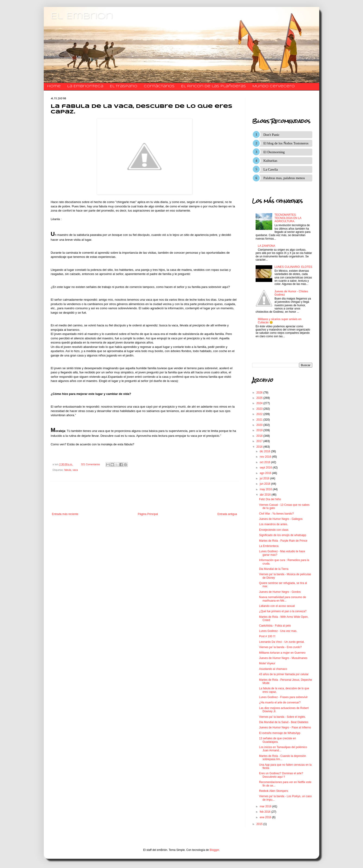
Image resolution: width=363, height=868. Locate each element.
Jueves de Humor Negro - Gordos (280, 592)
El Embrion (82, 16)
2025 (260, 398)
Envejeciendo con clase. (274, 530)
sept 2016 (266, 468)
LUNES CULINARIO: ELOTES (293, 267)
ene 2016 (266, 817)
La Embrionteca (85, 86)
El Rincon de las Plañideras (213, 86)
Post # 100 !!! (267, 636)
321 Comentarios (91, 464)
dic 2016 (265, 451)
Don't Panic (272, 135)
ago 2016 (266, 473)
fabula (68, 470)
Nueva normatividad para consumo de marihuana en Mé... (283, 599)
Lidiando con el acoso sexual (277, 606)
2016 (260, 447)
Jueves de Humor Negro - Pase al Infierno (285, 727)
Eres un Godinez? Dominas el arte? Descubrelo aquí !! (281, 775)
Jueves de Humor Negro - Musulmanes (283, 658)
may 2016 (266, 489)
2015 (260, 824)
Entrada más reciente (65, 514)
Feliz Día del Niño (270, 499)
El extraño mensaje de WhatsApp (280, 733)
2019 (260, 430)
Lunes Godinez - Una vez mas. (278, 631)
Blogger (214, 850)
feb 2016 (266, 812)
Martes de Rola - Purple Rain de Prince (283, 541)
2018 (260, 436)
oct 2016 (265, 462)
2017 (260, 441)
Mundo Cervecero (274, 86)
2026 (260, 393)
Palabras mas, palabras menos (284, 178)
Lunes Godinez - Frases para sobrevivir (283, 697)
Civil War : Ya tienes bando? (276, 514)
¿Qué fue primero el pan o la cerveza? (283, 611)
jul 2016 (265, 478)
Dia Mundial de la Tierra (274, 569)
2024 (260, 403)
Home (54, 86)
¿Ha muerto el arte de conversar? (280, 703)
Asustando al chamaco (273, 669)
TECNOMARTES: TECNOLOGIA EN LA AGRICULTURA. (288, 218)
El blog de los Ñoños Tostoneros (286, 143)
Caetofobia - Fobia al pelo (275, 626)
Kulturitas (270, 161)
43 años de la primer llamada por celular (284, 674)
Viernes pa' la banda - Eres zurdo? (280, 647)
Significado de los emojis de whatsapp (283, 535)
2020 (260, 425)
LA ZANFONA (267, 246)
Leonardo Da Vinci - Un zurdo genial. (282, 642)
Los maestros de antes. (274, 524)
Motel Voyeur (267, 663)
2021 (260, 420)
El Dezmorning (274, 152)
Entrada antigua (227, 514)
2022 (260, 414)
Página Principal (148, 514)
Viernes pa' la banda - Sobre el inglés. (282, 717)
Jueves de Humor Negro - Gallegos (281, 519)
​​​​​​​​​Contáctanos (159, 86)
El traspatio (124, 86)
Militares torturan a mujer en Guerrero (282, 653)
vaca (75, 470)
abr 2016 (266, 495)
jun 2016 (265, 484)
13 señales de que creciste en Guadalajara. (277, 740)
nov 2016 (266, 457)
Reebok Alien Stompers (274, 791)
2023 (260, 409)
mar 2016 (266, 806)
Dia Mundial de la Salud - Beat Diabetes (284, 722)
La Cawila (271, 169)
